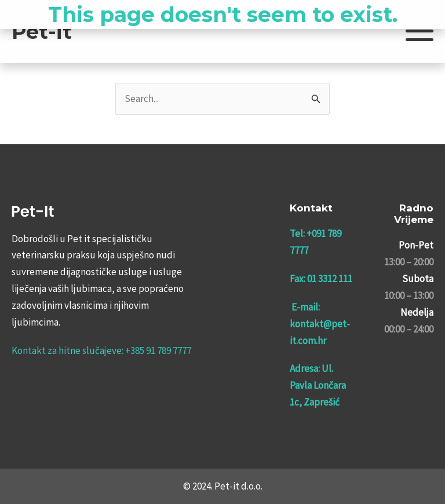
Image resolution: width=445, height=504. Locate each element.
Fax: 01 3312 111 (321, 279)
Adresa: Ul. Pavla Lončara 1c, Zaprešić (318, 385)
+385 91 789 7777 (158, 350)
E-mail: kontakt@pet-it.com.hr (320, 324)
